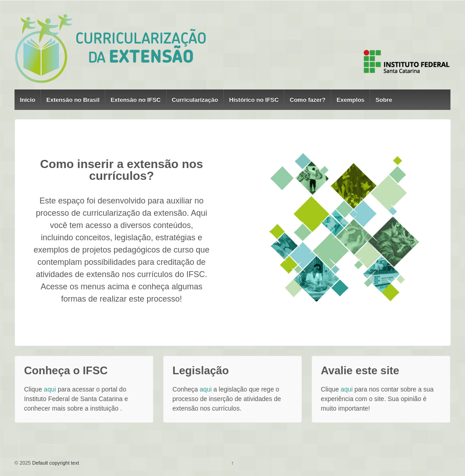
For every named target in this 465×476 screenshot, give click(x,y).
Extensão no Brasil (73, 100)
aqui (50, 389)
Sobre (384, 100)
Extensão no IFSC (136, 100)
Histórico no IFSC (254, 100)
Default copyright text (55, 463)
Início (28, 100)
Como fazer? (308, 100)
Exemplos (350, 100)
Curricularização (195, 100)
